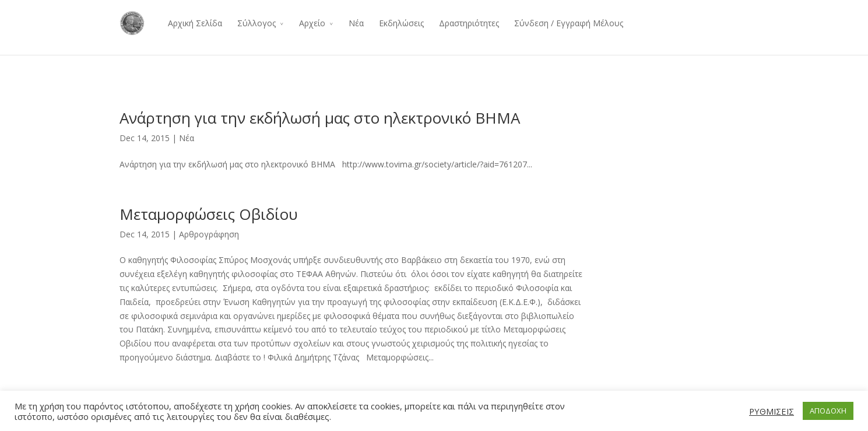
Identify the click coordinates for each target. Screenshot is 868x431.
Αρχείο (312, 23)
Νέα (356, 23)
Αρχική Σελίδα (195, 23)
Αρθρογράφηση (209, 234)
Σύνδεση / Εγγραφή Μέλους (569, 23)
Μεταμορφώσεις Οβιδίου (209, 214)
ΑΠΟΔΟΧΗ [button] (828, 411)
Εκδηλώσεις (401, 23)
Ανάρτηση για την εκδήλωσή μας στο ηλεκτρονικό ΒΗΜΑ (320, 118)
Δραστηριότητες (469, 23)
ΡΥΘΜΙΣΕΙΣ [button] (772, 411)
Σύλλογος (256, 23)
